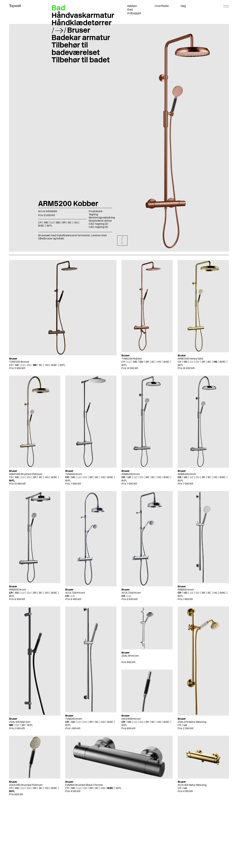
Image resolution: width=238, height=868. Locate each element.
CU (58, 222)
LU (52, 222)
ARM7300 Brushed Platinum (26, 474)
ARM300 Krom (18, 590)
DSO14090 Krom (131, 719)
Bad (130, 10)
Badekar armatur (81, 37)
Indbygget (134, 13)
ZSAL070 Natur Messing (192, 722)
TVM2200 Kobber (132, 359)
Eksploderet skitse (100, 221)
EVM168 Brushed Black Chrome (84, 785)
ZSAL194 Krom (130, 656)
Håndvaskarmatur (83, 15)
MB (46, 222)
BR (64, 222)
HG (76, 222)
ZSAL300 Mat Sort (20, 722)
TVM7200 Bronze (19, 362)
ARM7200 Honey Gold (190, 359)
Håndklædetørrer (82, 23)
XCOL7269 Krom (75, 593)
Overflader (162, 6)
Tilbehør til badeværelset (76, 49)
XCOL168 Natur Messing (192, 785)
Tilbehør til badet (81, 60)
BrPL (50, 226)
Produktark (96, 211)
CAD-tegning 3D (98, 227)
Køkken (132, 6)
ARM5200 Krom (131, 474)
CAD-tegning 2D (98, 224)
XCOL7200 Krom (131, 593)
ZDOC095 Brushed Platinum (26, 785)
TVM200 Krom (74, 719)
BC (70, 222)
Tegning (93, 214)
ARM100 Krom (186, 590)
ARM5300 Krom (187, 474)
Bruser (79, 30)
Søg (183, 6)
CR (40, 222)
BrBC (41, 226)
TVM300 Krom (74, 474)
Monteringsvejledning (102, 218)
